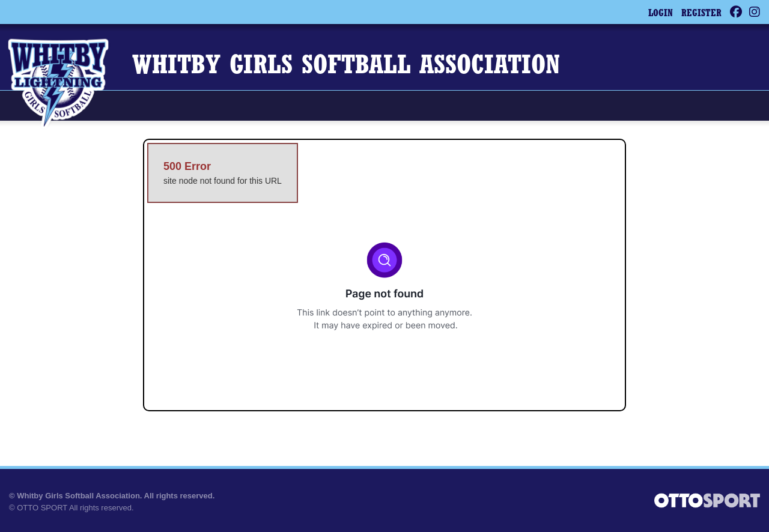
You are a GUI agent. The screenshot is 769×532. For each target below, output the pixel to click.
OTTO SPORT (42, 508)
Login (661, 14)
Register (701, 14)
